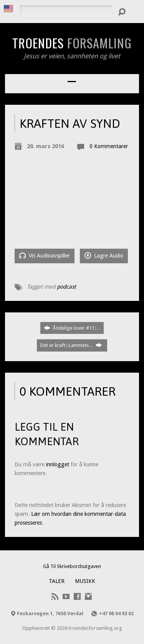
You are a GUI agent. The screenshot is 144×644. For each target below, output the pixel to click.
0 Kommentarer (109, 146)
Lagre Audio (104, 255)
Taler (57, 581)
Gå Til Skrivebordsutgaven (72, 566)
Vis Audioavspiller (45, 255)
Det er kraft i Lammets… (71, 345)
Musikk (85, 581)
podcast (66, 287)
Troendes (72, 43)
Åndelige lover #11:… (72, 328)
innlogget (58, 464)
